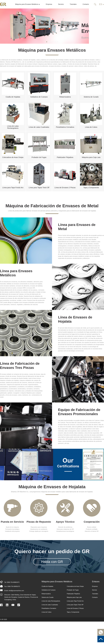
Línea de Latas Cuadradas (50, 605)
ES (102, 4)
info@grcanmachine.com (16, 591)
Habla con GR (52, 562)
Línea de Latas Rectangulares (51, 601)
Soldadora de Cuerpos (49, 590)
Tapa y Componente (73, 612)
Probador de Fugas (73, 590)
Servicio (61, 4)
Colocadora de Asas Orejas (75, 586)
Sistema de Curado (48, 597)
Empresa (49, 4)
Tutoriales (73, 4)
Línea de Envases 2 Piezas (75, 608)
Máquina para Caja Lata (74, 597)
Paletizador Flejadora (73, 594)
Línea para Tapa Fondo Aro (75, 601)
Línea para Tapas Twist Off (75, 605)
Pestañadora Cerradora (49, 608)
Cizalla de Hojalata (47, 586)
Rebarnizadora (46, 594)
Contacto (86, 4)
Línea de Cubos (46, 612)
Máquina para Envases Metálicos (28, 4)
